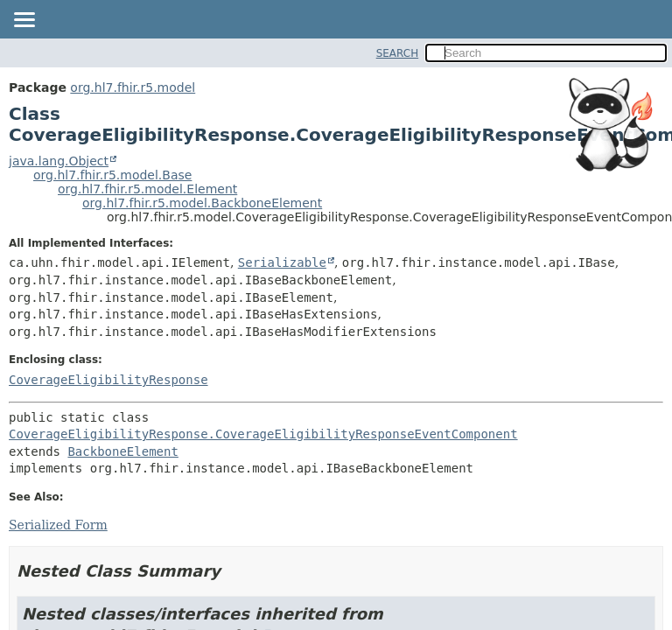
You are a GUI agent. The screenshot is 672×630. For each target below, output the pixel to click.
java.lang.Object (59, 161)
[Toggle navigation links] (24, 21)
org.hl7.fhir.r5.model (133, 87)
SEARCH (398, 53)
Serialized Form (58, 525)
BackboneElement (122, 451)
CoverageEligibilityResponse (108, 380)
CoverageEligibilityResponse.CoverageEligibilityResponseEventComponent (263, 434)
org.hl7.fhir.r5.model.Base (112, 175)
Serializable (282, 262)
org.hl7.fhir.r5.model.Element (147, 189)
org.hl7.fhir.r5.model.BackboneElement (202, 203)
